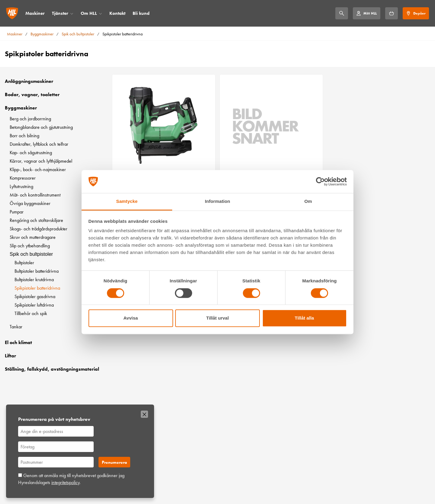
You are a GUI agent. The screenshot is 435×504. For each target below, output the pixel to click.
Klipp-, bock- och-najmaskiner (38, 169)
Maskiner (35, 13)
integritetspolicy (65, 482)
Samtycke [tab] (127, 202)
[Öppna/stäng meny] (72, 13)
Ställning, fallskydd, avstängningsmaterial (52, 369)
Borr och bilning (24, 136)
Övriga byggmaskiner (30, 203)
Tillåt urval (218, 318)
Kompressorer (23, 178)
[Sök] (342, 13)
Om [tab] (308, 202)
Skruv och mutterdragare (33, 237)
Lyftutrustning (21, 186)
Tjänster (60, 13)
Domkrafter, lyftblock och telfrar (39, 144)
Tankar (16, 327)
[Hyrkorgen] (391, 13)
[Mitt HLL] (366, 13)
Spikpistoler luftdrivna (34, 305)
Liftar (10, 356)
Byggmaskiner (42, 34)
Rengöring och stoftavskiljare (36, 220)
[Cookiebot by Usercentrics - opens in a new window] (320, 181)
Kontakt (117, 13)
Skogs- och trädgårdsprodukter (39, 229)
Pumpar (17, 212)
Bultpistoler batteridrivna (37, 271)
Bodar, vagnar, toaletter (32, 94)
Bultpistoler (24, 263)
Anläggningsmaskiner (29, 81)
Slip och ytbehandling (30, 246)
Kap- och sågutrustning (31, 153)
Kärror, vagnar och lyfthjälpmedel (41, 161)
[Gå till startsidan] (12, 13)
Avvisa (131, 318)
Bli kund (141, 13)
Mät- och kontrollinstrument (35, 195)
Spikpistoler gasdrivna (35, 296)
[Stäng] (144, 414)
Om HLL (89, 13)
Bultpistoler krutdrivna (34, 280)
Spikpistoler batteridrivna (37, 288)
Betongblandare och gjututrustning (41, 127)
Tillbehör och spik (31, 313)
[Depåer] (416, 13)
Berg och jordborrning (30, 119)
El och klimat (18, 342)
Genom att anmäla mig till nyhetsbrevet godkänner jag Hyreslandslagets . (71, 479)
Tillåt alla (304, 318)
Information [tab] (217, 202)
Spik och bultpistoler (78, 34)
